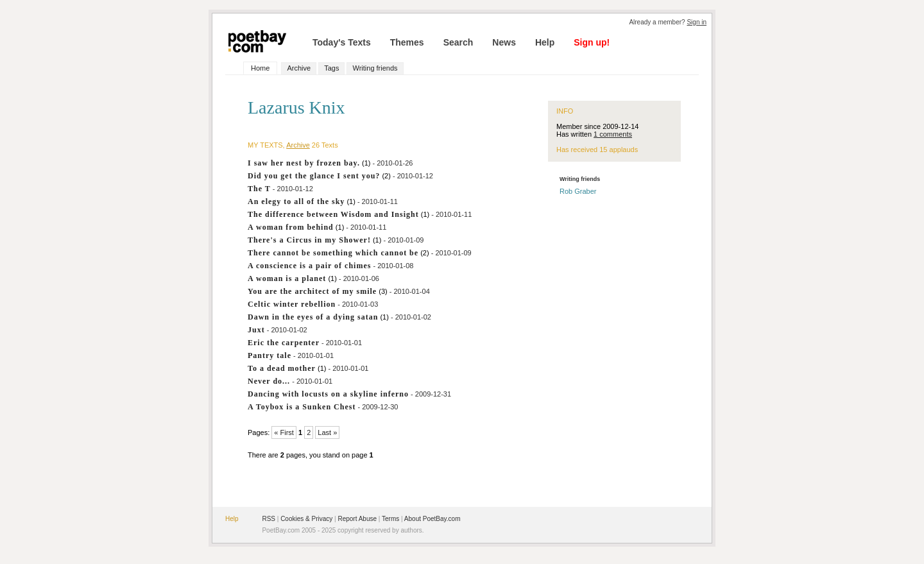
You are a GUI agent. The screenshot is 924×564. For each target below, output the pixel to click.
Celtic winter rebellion (292, 304)
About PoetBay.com (432, 519)
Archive (299, 68)
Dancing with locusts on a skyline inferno (328, 394)
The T (259, 189)
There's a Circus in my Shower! (309, 240)
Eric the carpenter (284, 343)
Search (458, 42)
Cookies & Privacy (306, 519)
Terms (390, 519)
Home (260, 68)
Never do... (269, 381)
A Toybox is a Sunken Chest (302, 407)
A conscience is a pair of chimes (309, 266)
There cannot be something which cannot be (333, 253)
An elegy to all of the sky (296, 201)
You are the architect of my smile (312, 291)
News (504, 42)
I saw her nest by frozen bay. (304, 163)
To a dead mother (282, 368)
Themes (407, 42)
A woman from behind (291, 227)
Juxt (256, 330)
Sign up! (592, 42)
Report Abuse (357, 519)
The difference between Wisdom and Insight (333, 214)
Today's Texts (342, 42)
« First (284, 432)
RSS (269, 519)
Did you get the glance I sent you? (314, 176)
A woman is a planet (287, 278)
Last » (327, 432)
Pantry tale (269, 355)
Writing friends (375, 68)
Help (545, 42)
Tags (331, 68)
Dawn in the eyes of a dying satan (313, 317)
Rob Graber (578, 191)
